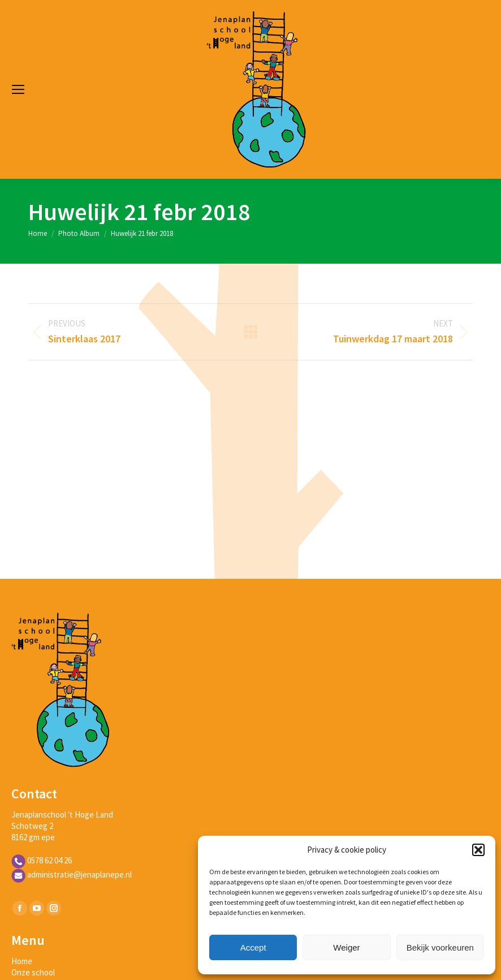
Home (22, 961)
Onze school (33, 972)
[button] (478, 850)
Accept (253, 947)
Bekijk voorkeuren (440, 947)
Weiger (346, 947)
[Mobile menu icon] (18, 89)
